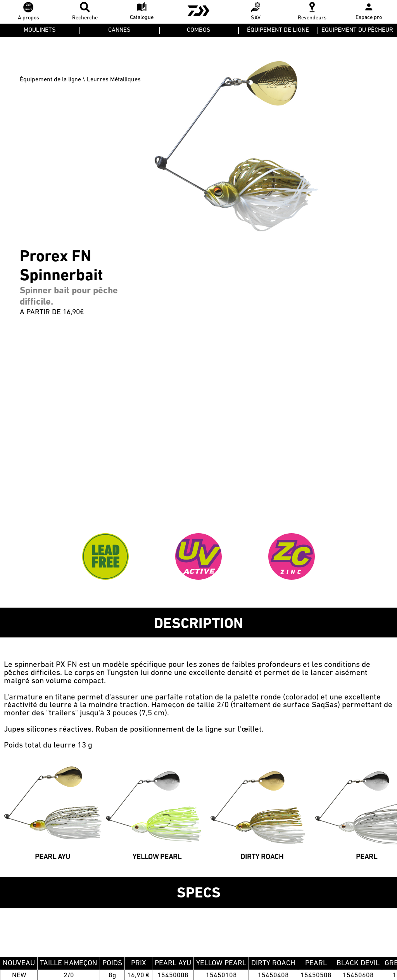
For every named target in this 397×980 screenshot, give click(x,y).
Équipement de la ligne (50, 80)
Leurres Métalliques (114, 80)
